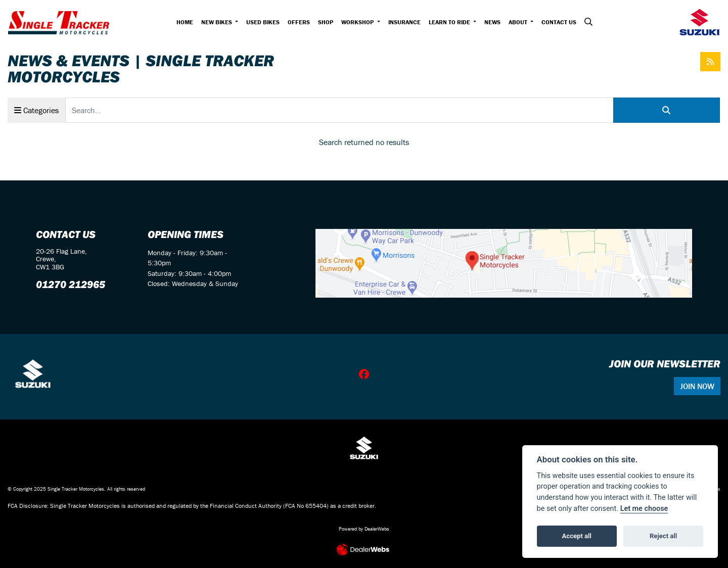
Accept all (577, 536)
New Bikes (217, 22)
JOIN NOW (697, 386)
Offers (299, 22)
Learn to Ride (450, 22)
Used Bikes (263, 22)
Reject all (663, 536)
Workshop (358, 22)
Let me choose (644, 509)
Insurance (404, 22)
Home (185, 22)
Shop (326, 22)
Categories (36, 110)
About (519, 22)
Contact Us (559, 22)
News (492, 22)
